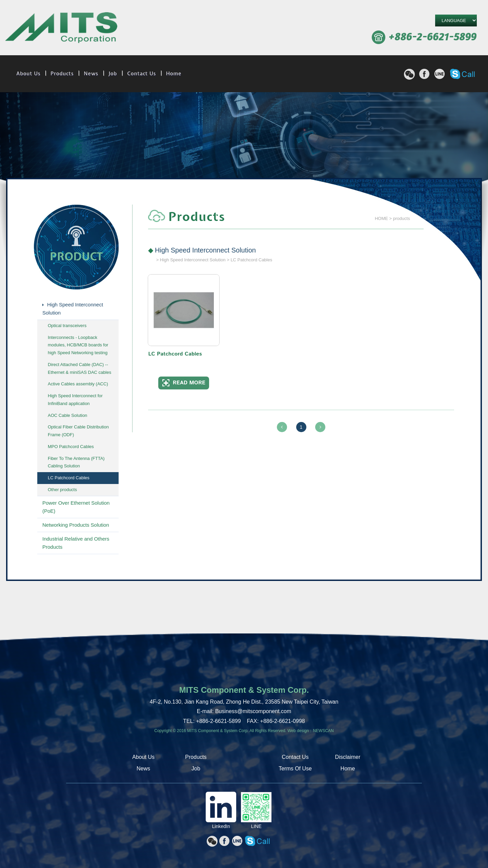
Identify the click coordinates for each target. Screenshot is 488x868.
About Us (28, 74)
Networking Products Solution (76, 525)
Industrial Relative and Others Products (76, 543)
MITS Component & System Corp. (61, 29)
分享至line (440, 74)
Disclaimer (348, 757)
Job (113, 74)
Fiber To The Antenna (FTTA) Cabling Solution (76, 462)
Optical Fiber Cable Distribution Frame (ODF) (78, 431)
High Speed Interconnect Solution (73, 309)
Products (62, 74)
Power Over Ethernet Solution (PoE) (76, 507)
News (91, 74)
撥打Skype (462, 74)
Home (174, 74)
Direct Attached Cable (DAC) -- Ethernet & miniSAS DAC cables (79, 368)
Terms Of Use (295, 769)
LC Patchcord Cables (69, 478)
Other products (62, 490)
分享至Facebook (424, 74)
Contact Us (141, 74)
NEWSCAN (323, 731)
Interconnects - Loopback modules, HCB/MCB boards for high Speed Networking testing (78, 345)
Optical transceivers (67, 326)
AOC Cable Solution (67, 415)
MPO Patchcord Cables (71, 447)
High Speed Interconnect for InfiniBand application (75, 400)
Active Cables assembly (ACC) (78, 384)
